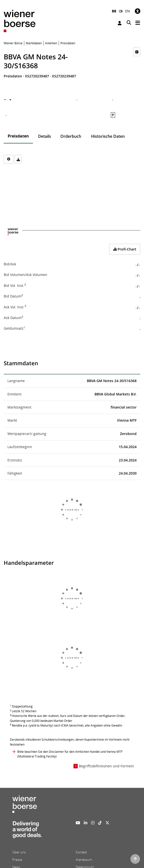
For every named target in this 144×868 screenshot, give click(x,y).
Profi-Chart (125, 249)
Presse (17, 860)
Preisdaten (18, 136)
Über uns (19, 852)
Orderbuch (71, 136)
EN (128, 11)
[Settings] (9, 159)
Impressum (84, 860)
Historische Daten (108, 136)
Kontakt (81, 852)
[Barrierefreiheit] (138, 11)
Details (45, 136)
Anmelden (120, 23)
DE (114, 11)
